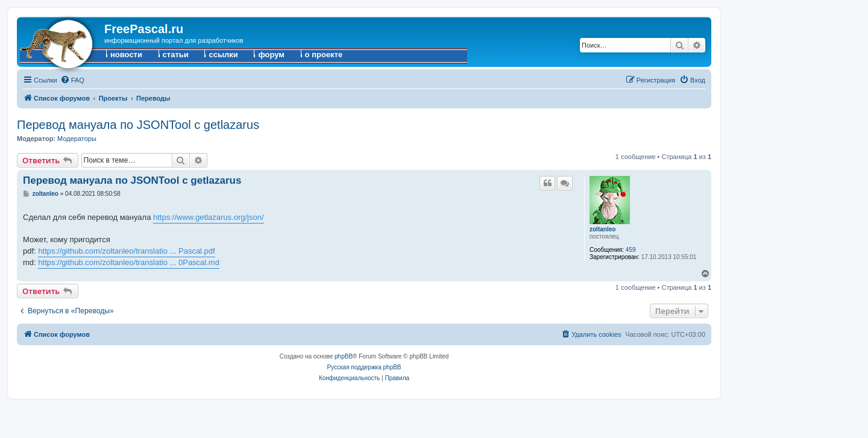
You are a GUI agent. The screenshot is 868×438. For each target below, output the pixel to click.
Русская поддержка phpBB (364, 367)
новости (126, 55)
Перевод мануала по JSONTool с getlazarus (138, 125)
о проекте (324, 55)
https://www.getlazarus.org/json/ (209, 217)
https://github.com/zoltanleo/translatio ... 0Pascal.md (129, 262)
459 (631, 250)
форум (271, 55)
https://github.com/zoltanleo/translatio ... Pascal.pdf (126, 251)
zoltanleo (602, 229)
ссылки (223, 55)
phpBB (344, 356)
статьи (176, 55)
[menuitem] (72, 80)
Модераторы (77, 139)
